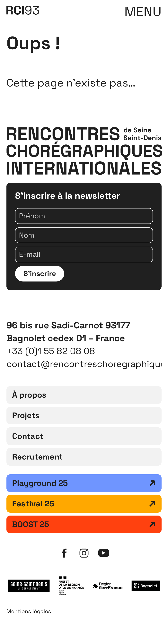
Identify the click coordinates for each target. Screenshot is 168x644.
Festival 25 (33, 504)
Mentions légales (29, 611)
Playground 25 (40, 483)
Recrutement (37, 457)
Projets (26, 415)
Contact (28, 436)
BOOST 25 (31, 524)
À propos (29, 395)
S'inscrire (40, 274)
